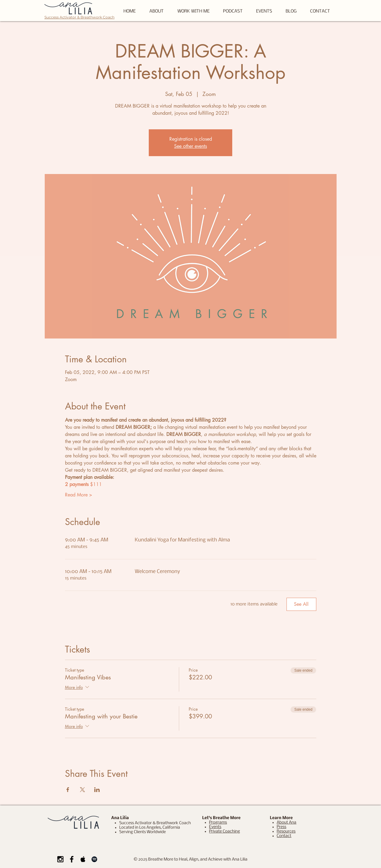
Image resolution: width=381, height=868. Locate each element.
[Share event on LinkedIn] (97, 790)
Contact (284, 836)
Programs (218, 823)
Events (215, 827)
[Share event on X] (82, 790)
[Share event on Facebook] (68, 790)
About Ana (286, 823)
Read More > (79, 495)
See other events (190, 146)
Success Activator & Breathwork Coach (79, 17)
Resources (286, 831)
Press (281, 827)
